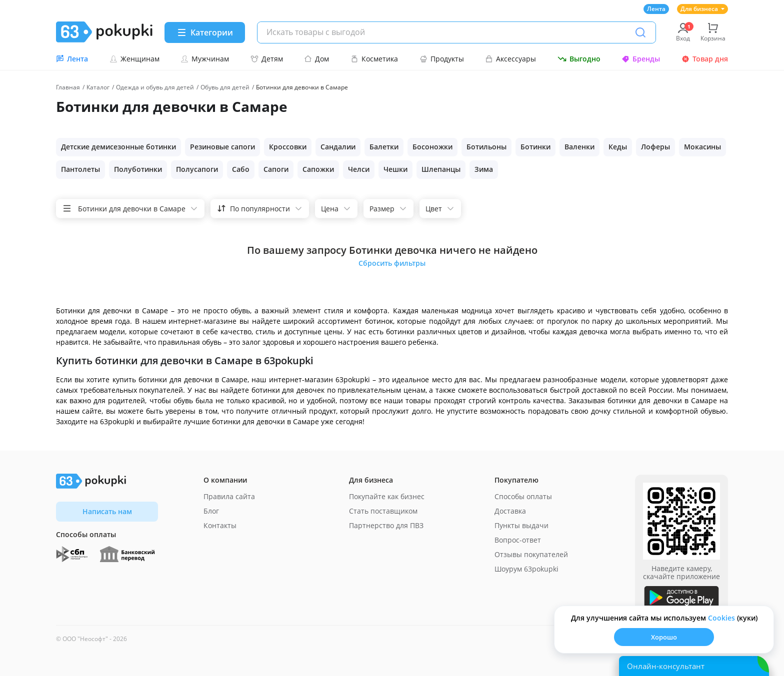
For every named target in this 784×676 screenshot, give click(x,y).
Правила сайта (229, 496)
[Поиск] (640, 32)
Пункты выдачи (521, 525)
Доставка (510, 511)
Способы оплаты (523, 496)
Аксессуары (510, 59)
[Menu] (205, 32)
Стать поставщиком (383, 511)
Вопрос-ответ (518, 540)
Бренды (641, 59)
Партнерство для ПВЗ (386, 525)
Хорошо (664, 637)
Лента (656, 9)
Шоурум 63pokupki (526, 569)
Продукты (442, 59)
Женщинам (134, 59)
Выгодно (579, 59)
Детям (267, 59)
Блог (211, 511)
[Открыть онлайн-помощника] (694, 666)
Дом (316, 59)
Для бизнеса (702, 9)
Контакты (220, 525)
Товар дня (705, 59)
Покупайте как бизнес (387, 496)
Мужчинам (205, 59)
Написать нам (107, 511)
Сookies (721, 618)
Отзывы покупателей (531, 554)
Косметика (374, 59)
